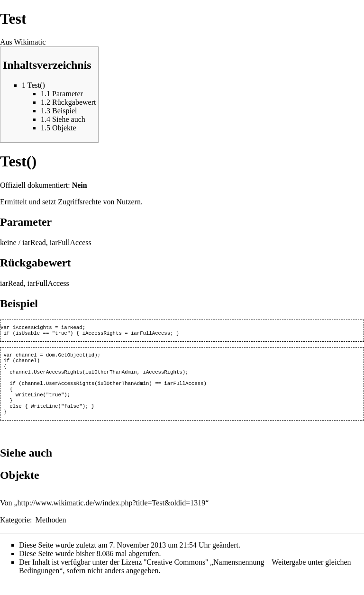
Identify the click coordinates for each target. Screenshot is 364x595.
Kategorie (15, 532)
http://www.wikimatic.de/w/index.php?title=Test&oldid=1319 (112, 515)
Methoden (51, 532)
